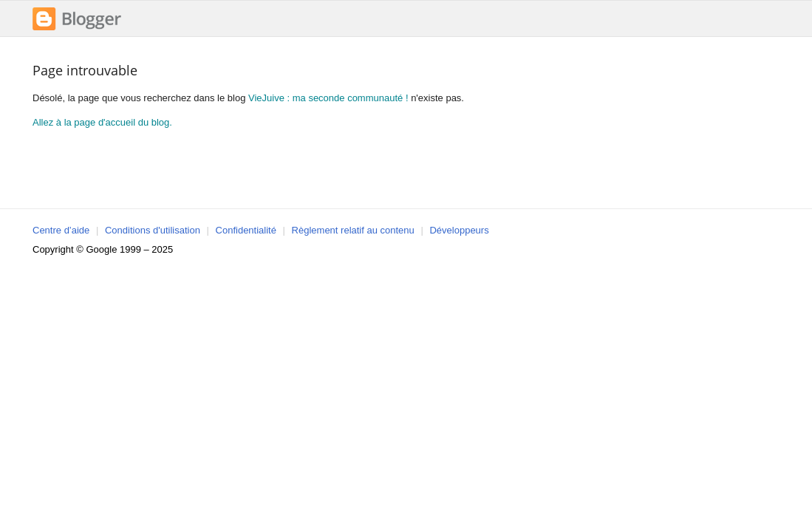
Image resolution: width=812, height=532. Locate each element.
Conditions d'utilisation (153, 230)
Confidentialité (246, 230)
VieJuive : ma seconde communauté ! (328, 98)
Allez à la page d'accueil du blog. (102, 122)
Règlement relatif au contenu (353, 230)
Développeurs (459, 230)
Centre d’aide (61, 230)
